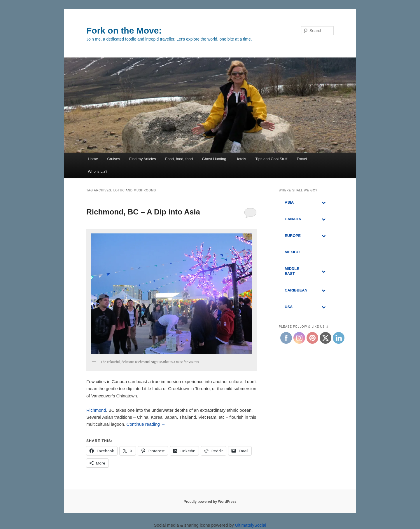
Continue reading (146, 424)
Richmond (96, 410)
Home (93, 159)
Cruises (113, 159)
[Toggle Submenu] (323, 203)
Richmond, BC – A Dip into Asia (143, 212)
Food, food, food (179, 159)
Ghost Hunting (214, 159)
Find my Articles (143, 159)
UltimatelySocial (251, 525)
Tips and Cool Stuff (271, 159)
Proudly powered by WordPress (210, 502)
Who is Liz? (98, 171)
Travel (302, 159)
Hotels (241, 159)
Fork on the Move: (124, 30)
